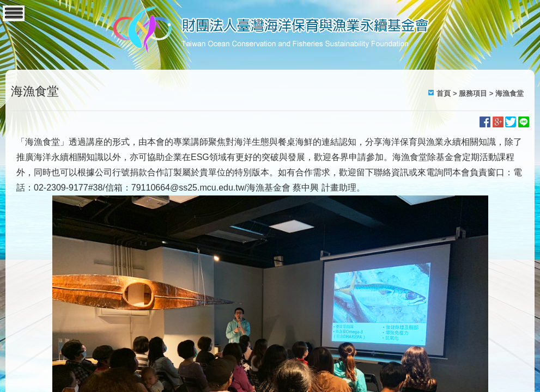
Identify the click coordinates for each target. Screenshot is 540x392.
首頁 (444, 93)
